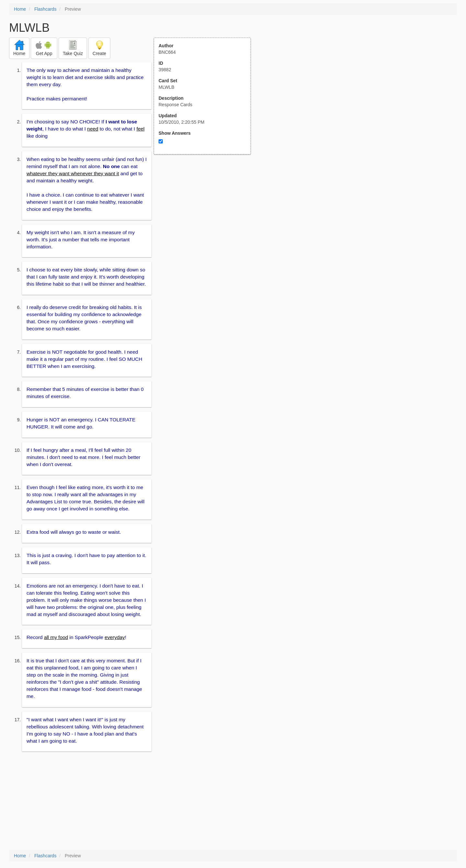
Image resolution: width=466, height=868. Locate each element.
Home (20, 9)
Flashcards (45, 9)
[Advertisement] (206, 218)
